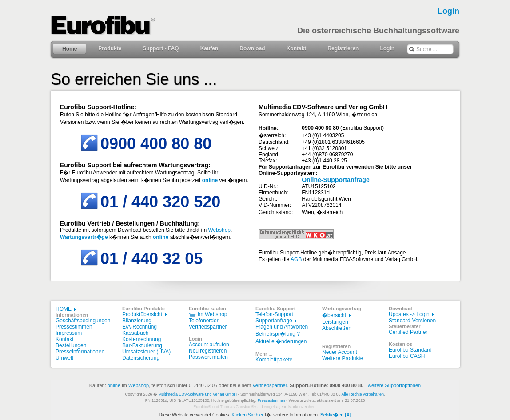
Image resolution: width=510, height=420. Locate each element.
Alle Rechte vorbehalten (363, 394)
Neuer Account (340, 352)
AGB (296, 259)
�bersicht (334, 315)
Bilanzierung (137, 321)
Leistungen (335, 322)
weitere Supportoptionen (394, 385)
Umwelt (64, 358)
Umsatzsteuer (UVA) (146, 352)
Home (70, 49)
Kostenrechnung (141, 339)
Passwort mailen (208, 357)
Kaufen (209, 48)
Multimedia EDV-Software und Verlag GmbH (197, 394)
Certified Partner (408, 332)
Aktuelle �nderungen (281, 341)
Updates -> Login (409, 314)
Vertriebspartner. (270, 385)
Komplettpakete (274, 360)
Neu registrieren (208, 351)
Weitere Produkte (343, 358)
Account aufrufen (209, 345)
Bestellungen (71, 345)
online (114, 385)
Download (252, 48)
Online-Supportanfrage (335, 180)
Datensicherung (141, 358)
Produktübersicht (142, 314)
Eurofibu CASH (407, 356)
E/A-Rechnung (139, 327)
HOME (64, 309)
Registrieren (343, 48)
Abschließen (337, 328)
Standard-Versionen (412, 321)
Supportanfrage (274, 321)
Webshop (219, 230)
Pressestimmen (74, 327)
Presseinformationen (80, 352)
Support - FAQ (161, 48)
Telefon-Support (274, 314)
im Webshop (212, 314)
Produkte (110, 48)
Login (387, 48)
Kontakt (297, 48)
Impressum (69, 333)
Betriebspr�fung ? (278, 334)
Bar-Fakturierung (142, 345)
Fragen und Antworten (282, 327)
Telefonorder (204, 321)
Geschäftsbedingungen (83, 321)
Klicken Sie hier (247, 415)
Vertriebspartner (208, 327)
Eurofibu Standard (410, 350)
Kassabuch (135, 333)
